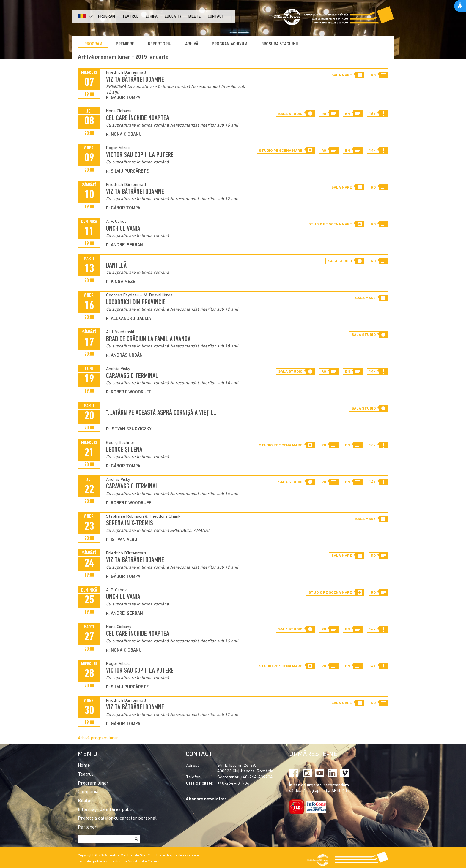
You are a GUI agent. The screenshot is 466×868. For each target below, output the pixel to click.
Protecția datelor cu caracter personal (117, 818)
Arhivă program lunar (98, 738)
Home (84, 766)
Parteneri (88, 827)
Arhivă (192, 44)
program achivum (230, 44)
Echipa (152, 16)
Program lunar (93, 783)
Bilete (195, 16)
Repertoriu (160, 44)
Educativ (173, 16)
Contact (216, 16)
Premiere (125, 44)
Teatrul (130, 16)
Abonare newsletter (206, 799)
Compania (88, 792)
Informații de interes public (106, 810)
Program (107, 16)
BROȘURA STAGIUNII (280, 44)
